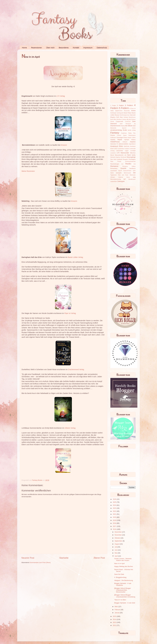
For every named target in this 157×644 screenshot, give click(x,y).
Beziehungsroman (125, 115)
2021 (115, 514)
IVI (117, 144)
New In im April (119, 564)
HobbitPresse (115, 142)
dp (135, 124)
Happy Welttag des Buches (124, 566)
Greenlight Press (122, 138)
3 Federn (129, 105)
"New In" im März (120, 600)
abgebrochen (119, 111)
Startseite (64, 558)
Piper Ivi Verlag (70, 313)
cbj (127, 119)
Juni (116, 550)
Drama (123, 126)
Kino (121, 146)
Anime (133, 111)
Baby (130, 113)
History (133, 140)
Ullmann (113, 177)
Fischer (113, 135)
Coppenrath (119, 121)
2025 (115, 502)
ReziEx (128, 164)
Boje (121, 117)
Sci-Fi (120, 171)
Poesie (119, 161)
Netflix (134, 155)
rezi (122, 164)
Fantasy (115, 133)
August (117, 544)
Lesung (112, 151)
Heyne (120, 140)
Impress (133, 142)
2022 (115, 511)
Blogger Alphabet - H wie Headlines (123, 584)
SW (134, 173)
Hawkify (113, 140)
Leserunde (133, 149)
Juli (116, 547)
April (116, 556)
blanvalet (133, 115)
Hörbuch (125, 142)
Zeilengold (121, 181)
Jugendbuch (132, 144)
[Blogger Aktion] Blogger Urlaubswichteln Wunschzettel (122, 590)
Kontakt (76, 48)
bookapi (126, 117)
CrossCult (128, 122)
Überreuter (133, 175)
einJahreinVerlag (116, 130)
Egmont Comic (129, 128)
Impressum (88, 48)
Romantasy (114, 168)
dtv (126, 126)
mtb (125, 155)
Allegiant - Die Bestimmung (124, 580)
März (117, 607)
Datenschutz (102, 48)
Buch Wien (113, 119)
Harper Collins (132, 138)
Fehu (130, 133)
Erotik (125, 130)
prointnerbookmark (130, 161)
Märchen (133, 153)
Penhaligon (132, 159)
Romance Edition (129, 166)
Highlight (127, 140)
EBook (130, 126)
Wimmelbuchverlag (116, 179)
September (119, 541)
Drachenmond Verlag (76, 369)
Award (126, 113)
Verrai (128, 177)
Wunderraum (132, 179)
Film (134, 133)
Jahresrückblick (123, 144)
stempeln (119, 173)
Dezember (118, 532)
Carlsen (124, 119)
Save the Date (119, 574)
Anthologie (113, 113)
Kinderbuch (114, 146)
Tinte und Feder (123, 175)
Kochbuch (133, 146)
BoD (118, 117)
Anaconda (127, 111)
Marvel (112, 155)
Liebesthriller (120, 151)
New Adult (113, 159)
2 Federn (120, 105)
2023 (115, 508)
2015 (115, 616)
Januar (117, 613)
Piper (112, 161)
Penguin (125, 159)
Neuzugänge (131, 157)
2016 (115, 529)
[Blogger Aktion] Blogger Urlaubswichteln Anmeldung (125, 596)
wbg (134, 177)
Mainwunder (125, 153)
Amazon (64, 145)
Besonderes (64, 48)
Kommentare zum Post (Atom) (40, 563)
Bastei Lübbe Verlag (75, 257)
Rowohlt (123, 168)
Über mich (50, 48)
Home (24, 48)
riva (135, 164)
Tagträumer (114, 175)
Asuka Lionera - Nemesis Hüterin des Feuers (123, 560)
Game (125, 135)
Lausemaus (121, 149)
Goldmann (113, 138)
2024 (115, 505)
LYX (118, 153)
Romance (114, 166)
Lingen (127, 151)
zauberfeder (114, 181)
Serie (112, 173)
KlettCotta (126, 146)
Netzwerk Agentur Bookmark (118, 157)
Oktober (118, 538)
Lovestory (113, 153)
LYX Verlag (61, 96)
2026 (115, 499)
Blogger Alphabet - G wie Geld (125, 603)
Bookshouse (132, 117)
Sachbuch (132, 168)
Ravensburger (115, 164)
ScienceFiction (127, 171)
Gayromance (132, 135)
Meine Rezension (28, 171)
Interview (113, 144)
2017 (115, 526)
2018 (115, 523)
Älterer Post (99, 558)
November (118, 535)
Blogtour (113, 117)
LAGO (116, 149)
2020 (115, 517)
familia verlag (132, 130)
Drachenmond (115, 126)
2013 (115, 622)
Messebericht (119, 155)
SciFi (134, 171)
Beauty (117, 115)
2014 (115, 619)
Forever (119, 135)
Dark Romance (125, 124)
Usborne (121, 177)
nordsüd (120, 159)
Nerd (129, 155)
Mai (116, 553)
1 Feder (113, 105)
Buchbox (119, 119)
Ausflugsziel (120, 113)
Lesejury (127, 149)
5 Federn (124, 108)
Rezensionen (37, 48)
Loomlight (133, 151)
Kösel (112, 149)
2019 (115, 520)
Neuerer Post (28, 558)
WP (125, 179)
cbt (130, 119)
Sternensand (127, 173)
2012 (115, 625)
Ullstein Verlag (70, 428)
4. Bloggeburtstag (120, 577)
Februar (118, 610)
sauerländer (114, 171)
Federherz (124, 133)
